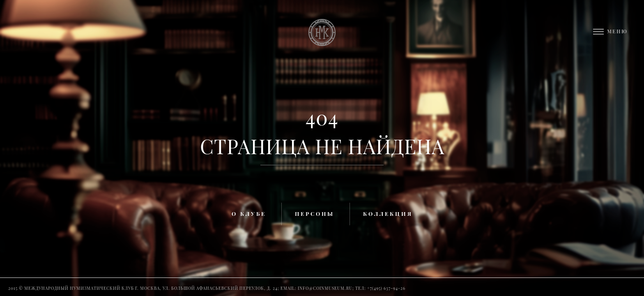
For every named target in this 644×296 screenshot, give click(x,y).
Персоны (315, 214)
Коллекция (388, 214)
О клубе (249, 214)
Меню (617, 31)
